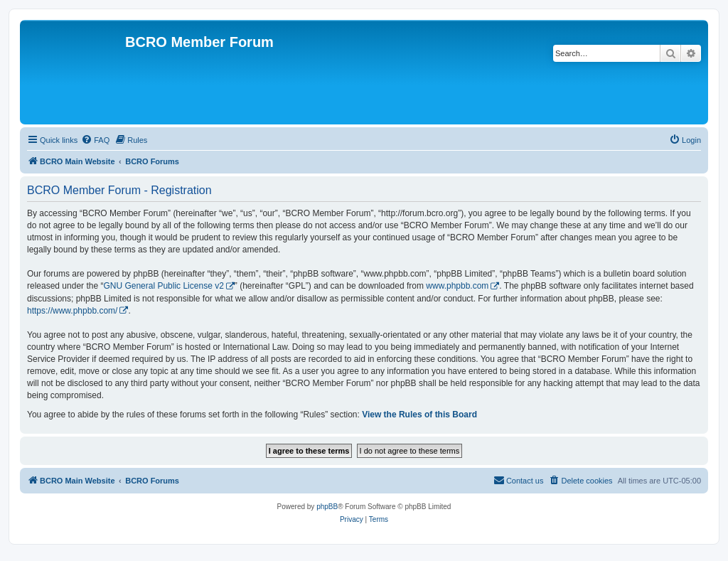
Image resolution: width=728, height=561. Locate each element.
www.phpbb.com (457, 286)
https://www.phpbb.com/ (72, 311)
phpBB (327, 507)
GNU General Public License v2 (163, 286)
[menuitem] (95, 140)
